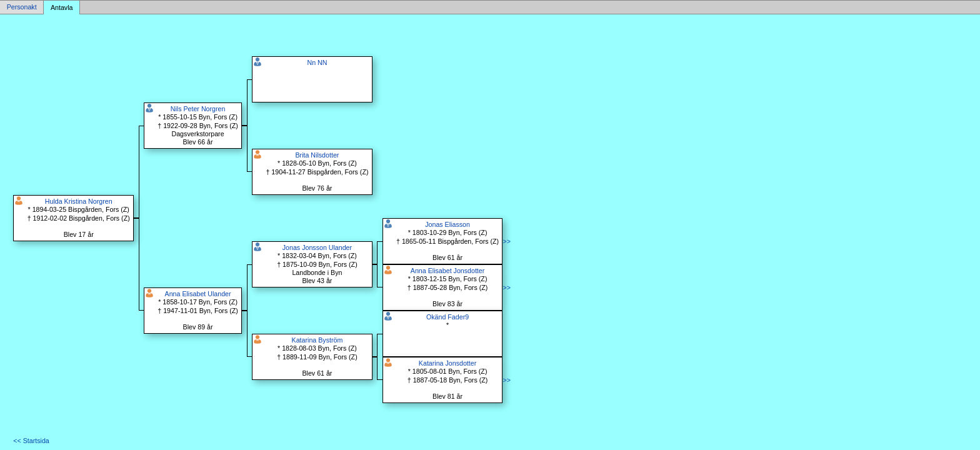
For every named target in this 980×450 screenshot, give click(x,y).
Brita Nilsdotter (317, 155)
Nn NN (317, 62)
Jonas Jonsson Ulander (317, 247)
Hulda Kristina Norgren (79, 201)
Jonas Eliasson (447, 224)
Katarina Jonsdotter (447, 363)
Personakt (22, 7)
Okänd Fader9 (447, 317)
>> (506, 241)
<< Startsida (31, 441)
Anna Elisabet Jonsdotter (447, 271)
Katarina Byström (317, 340)
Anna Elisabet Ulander (198, 294)
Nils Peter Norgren (198, 109)
